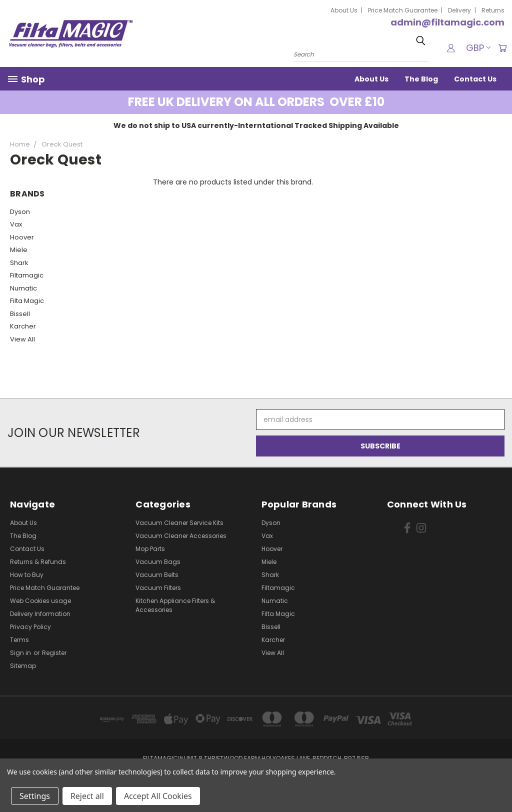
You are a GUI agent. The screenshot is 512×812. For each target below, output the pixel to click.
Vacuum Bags (158, 562)
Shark (19, 263)
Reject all (87, 796)
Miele (19, 250)
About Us (344, 10)
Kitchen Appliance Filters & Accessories (175, 605)
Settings (35, 796)
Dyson (20, 212)
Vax (16, 224)
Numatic (23, 288)
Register (54, 653)
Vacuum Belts (157, 575)
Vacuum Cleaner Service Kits (179, 523)
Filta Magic (27, 301)
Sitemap (23, 666)
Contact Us (475, 79)
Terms (19, 640)
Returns (493, 10)
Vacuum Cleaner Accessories (181, 536)
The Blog (421, 79)
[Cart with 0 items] (502, 48)
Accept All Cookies (158, 796)
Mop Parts (150, 549)
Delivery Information (40, 614)
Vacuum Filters (158, 588)
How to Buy (27, 575)
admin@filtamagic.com (447, 22)
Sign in (21, 653)
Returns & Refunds (38, 562)
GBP (477, 48)
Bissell (20, 314)
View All (22, 339)
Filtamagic (27, 275)
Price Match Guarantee (403, 10)
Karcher (23, 326)
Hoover (22, 237)
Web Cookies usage (40, 601)
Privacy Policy (30, 627)
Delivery (459, 10)
